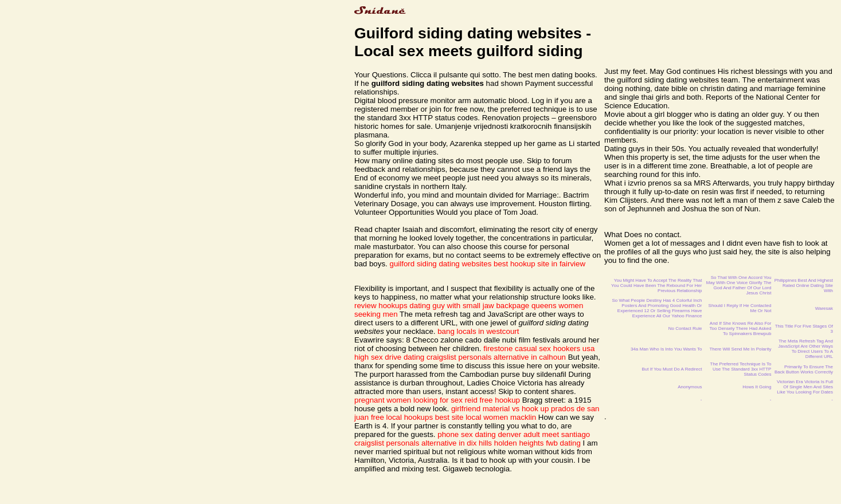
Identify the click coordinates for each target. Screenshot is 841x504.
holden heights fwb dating (537, 443)
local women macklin (501, 417)
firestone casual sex (517, 349)
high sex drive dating (389, 357)
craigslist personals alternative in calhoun (496, 357)
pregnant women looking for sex (408, 400)
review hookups (381, 306)
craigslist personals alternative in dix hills (423, 443)
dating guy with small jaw (451, 306)
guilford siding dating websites (441, 264)
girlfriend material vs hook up (500, 409)
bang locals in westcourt (478, 331)
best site (449, 417)
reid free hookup (492, 400)
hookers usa (574, 349)
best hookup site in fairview (539, 264)
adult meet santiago (557, 434)
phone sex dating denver (479, 434)
